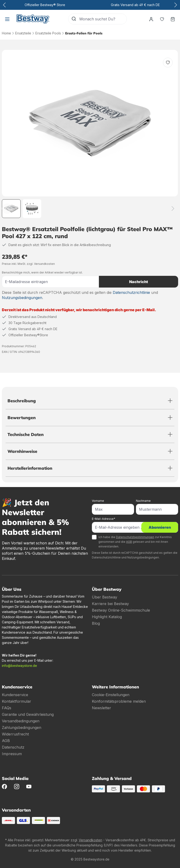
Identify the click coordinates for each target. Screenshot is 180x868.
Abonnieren (160, 527)
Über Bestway (105, 597)
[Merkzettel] (162, 19)
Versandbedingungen (21, 721)
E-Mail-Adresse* (104, 519)
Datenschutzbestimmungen (135, 537)
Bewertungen (22, 418)
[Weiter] (173, 209)
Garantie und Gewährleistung (28, 714)
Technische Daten (26, 434)
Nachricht (139, 282)
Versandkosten (90, 840)
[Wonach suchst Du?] (103, 19)
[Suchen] (74, 19)
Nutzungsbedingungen (22, 298)
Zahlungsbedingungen (22, 728)
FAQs (7, 708)
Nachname (143, 501)
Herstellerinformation (30, 468)
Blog (96, 623)
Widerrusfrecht (15, 734)
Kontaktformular (17, 701)
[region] (90, 134)
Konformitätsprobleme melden (119, 701)
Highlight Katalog (107, 617)
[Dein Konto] (151, 19)
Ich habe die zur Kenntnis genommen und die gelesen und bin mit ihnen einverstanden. (135, 542)
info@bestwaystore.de (19, 666)
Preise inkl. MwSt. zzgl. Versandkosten (28, 264)
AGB (129, 542)
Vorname (98, 501)
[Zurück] (7, 209)
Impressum (12, 754)
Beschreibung (22, 401)
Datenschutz (13, 747)
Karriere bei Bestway (110, 604)
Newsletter (101, 708)
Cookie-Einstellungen (111, 695)
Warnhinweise (22, 451)
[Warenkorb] (173, 19)
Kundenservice (15, 695)
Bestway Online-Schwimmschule (121, 610)
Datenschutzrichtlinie (131, 292)
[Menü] (7, 19)
